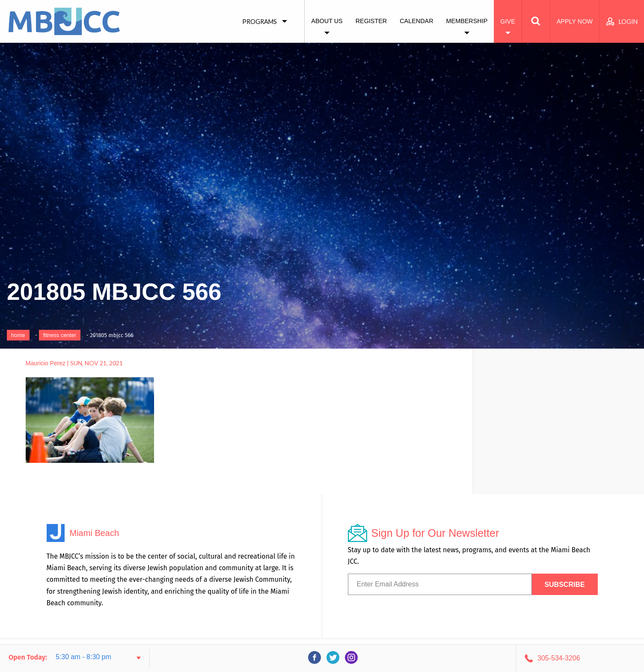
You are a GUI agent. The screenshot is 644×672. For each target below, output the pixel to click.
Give (507, 21)
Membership (467, 21)
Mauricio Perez (46, 363)
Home (18, 335)
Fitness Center (60, 335)
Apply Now (575, 21)
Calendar (416, 21)
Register (371, 21)
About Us (327, 21)
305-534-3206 (559, 658)
